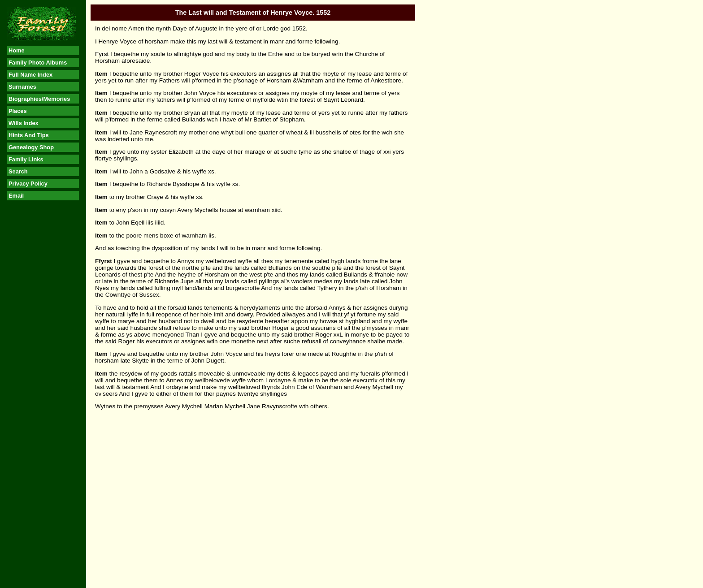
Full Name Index (30, 75)
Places (18, 111)
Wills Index (24, 123)
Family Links (26, 159)
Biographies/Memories (39, 99)
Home (17, 50)
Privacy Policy (28, 184)
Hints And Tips (29, 135)
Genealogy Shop (31, 147)
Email (16, 196)
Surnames (22, 87)
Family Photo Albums (38, 63)
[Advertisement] (43, 346)
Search (18, 171)
